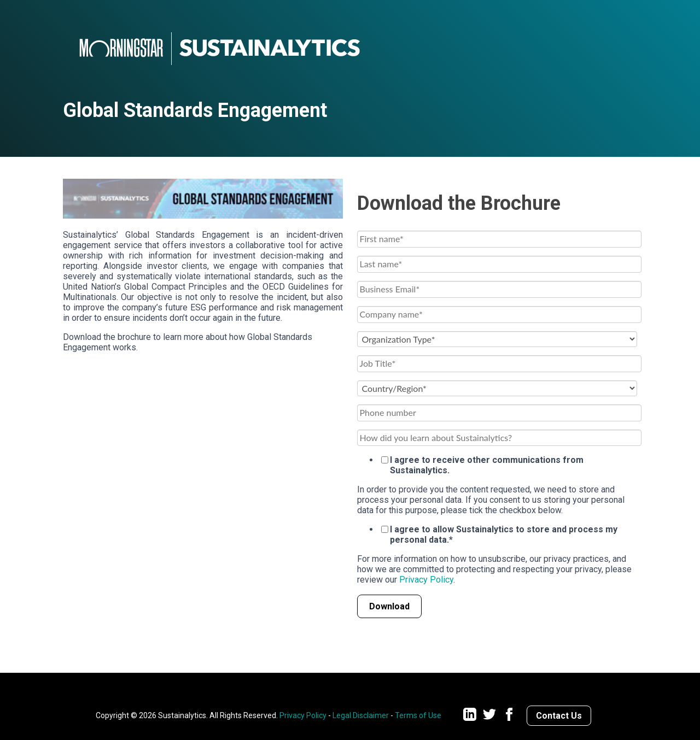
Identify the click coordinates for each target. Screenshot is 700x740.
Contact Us (559, 716)
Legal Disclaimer (361, 715)
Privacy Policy (426, 580)
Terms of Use (418, 715)
